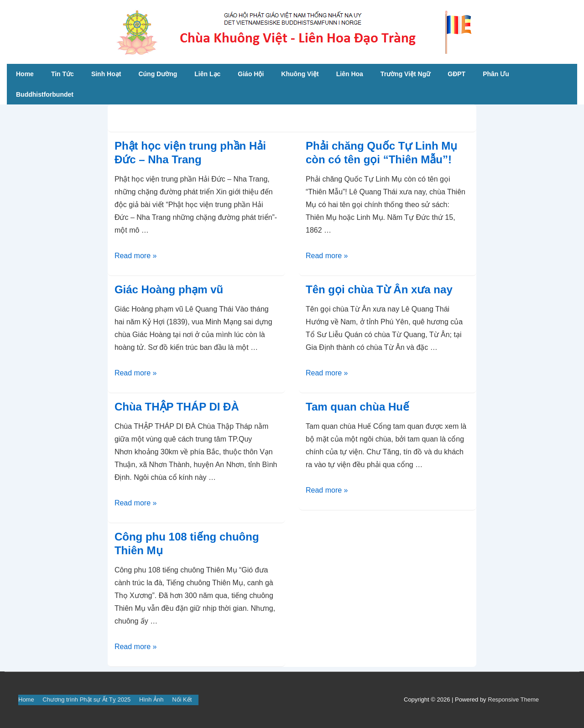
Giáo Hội (251, 74)
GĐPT (456, 74)
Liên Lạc (207, 74)
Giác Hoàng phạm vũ (169, 289)
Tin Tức (63, 74)
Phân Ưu (496, 74)
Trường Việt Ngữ (405, 74)
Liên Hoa (350, 74)
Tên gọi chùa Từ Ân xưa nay (379, 289)
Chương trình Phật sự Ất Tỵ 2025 (86, 699)
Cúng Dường (158, 74)
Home (25, 74)
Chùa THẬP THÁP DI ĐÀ (177, 407)
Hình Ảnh (151, 699)
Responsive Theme (513, 699)
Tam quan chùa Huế (357, 407)
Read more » (136, 256)
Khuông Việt (300, 74)
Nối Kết (182, 699)
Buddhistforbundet (45, 94)
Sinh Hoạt (106, 74)
